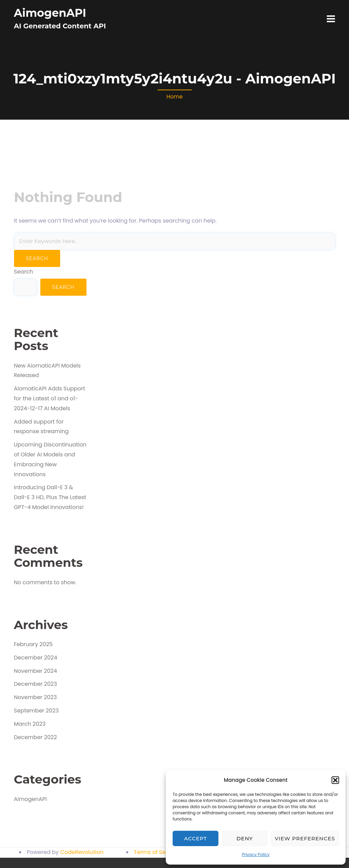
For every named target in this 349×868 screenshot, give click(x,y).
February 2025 (33, 644)
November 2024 (36, 671)
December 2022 (36, 737)
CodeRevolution (82, 852)
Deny (245, 838)
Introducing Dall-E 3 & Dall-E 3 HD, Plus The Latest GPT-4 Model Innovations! (50, 497)
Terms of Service (156, 852)
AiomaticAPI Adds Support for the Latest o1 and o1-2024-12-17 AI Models (50, 398)
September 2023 (36, 711)
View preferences (305, 838)
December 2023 (36, 684)
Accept (196, 838)
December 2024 (36, 658)
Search (24, 272)
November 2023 (36, 697)
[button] (335, 780)
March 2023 (30, 724)
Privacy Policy (256, 854)
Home (175, 97)
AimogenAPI (50, 13)
